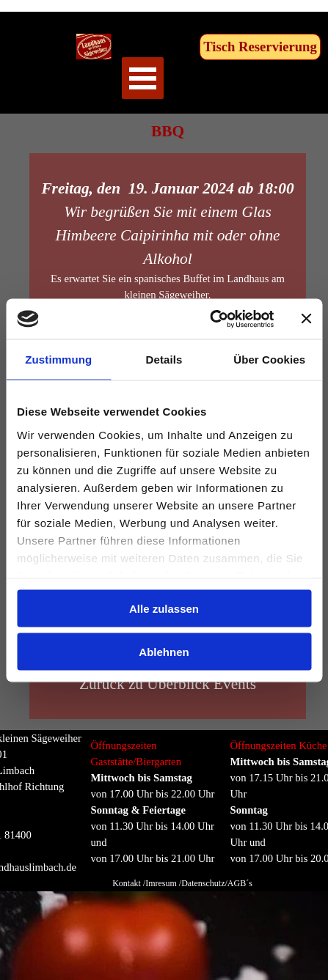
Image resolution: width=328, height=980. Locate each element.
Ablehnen (164, 651)
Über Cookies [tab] (269, 360)
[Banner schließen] (306, 319)
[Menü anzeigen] (143, 78)
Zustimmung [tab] (58, 360)
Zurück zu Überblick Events (168, 684)
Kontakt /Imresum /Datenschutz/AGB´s (182, 883)
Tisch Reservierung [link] (260, 47)
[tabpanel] (157, 818)
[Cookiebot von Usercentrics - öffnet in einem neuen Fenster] (209, 319)
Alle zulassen (164, 609)
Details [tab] (164, 360)
